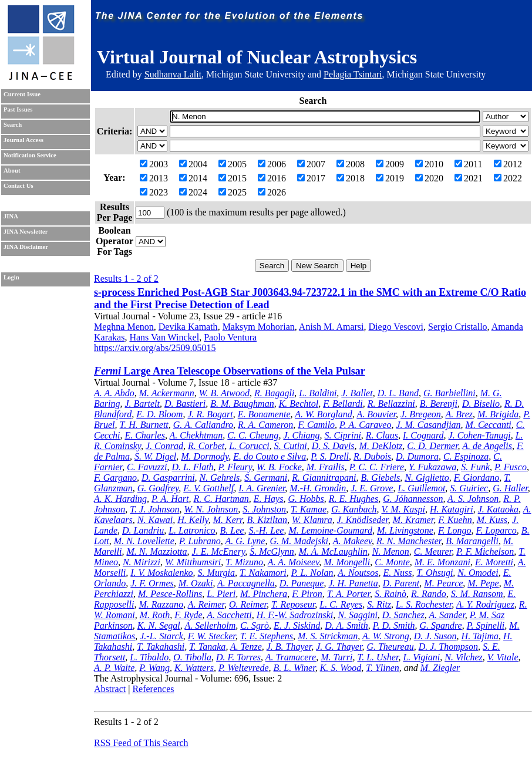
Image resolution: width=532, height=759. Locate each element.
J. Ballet (357, 393)
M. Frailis (326, 467)
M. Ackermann (167, 393)
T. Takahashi (161, 647)
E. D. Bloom (159, 414)
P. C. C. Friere (377, 467)
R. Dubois (372, 456)
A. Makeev (352, 541)
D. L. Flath (192, 467)
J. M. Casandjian (428, 425)
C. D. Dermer (432, 446)
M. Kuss (492, 520)
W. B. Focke (279, 467)
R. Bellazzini (391, 404)
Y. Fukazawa (432, 467)
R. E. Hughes (353, 499)
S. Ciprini (343, 435)
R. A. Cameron (265, 425)
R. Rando (429, 594)
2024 (193, 192)
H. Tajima (480, 636)
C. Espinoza (466, 456)
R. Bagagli (274, 393)
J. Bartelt (142, 404)
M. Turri (336, 657)
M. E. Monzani (442, 562)
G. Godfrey (158, 488)
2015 (233, 178)
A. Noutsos (358, 573)
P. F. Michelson (485, 551)
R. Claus (382, 435)
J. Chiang (301, 435)
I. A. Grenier (262, 488)
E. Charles (144, 435)
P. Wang (154, 668)
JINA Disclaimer (26, 247)
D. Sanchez (403, 615)
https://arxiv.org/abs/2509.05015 (155, 348)
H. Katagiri (452, 509)
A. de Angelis (487, 446)
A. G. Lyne (245, 541)
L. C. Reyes (341, 604)
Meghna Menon (124, 327)
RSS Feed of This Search (141, 743)
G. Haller (510, 488)
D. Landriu (143, 530)
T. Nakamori (263, 573)
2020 (429, 178)
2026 (272, 192)
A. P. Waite (114, 668)
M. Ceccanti (489, 425)
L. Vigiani (421, 657)
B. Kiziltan (267, 520)
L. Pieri (221, 594)
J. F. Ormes (152, 583)
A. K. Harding (120, 499)
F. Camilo (316, 425)
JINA (11, 216)
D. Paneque (302, 583)
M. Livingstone (405, 530)
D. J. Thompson (448, 647)
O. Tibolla (192, 657)
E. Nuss (397, 573)
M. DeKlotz (381, 446)
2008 (351, 164)
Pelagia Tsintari (353, 74)
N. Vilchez (464, 657)
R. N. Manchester (409, 541)
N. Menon (391, 551)
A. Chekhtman (196, 435)
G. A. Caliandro (203, 425)
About (12, 171)
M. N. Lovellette (144, 541)
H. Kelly (193, 520)
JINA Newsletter (26, 232)
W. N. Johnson (211, 509)
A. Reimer (206, 604)
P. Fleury (235, 467)
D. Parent (401, 583)
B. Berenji (439, 404)
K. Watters (194, 668)
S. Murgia (216, 573)
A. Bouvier (376, 414)
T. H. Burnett (144, 425)
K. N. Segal (159, 625)
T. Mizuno (244, 562)
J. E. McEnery (219, 551)
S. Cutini (291, 446)
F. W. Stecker (212, 636)
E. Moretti (494, 562)
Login (11, 277)
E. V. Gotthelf (208, 488)
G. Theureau (390, 647)
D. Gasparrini (168, 478)
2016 (272, 178)
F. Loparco (496, 530)
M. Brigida (498, 414)
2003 (154, 164)
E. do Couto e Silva (270, 456)
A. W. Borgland (323, 414)
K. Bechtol (299, 404)
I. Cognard (423, 435)
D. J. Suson (435, 636)
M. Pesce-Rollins (170, 594)
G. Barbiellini (449, 393)
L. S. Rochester (424, 604)
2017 (311, 178)
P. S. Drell (330, 456)
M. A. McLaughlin (333, 551)
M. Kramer (413, 520)
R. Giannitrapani (324, 478)
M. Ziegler (440, 668)
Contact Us (18, 186)
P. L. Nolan (312, 573)
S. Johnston (264, 509)
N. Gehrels (220, 478)
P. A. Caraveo (365, 425)
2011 (468, 164)
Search (13, 125)
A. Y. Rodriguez (485, 604)
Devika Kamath (188, 327)
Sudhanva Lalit (173, 74)
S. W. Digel (155, 456)
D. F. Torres (238, 657)
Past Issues (18, 109)
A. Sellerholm (210, 625)
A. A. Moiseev (293, 562)
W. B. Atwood (224, 393)
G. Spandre (440, 625)
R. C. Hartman (221, 499)
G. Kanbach (354, 509)
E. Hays (269, 499)
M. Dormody (205, 456)
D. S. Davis (333, 446)
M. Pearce (443, 583)
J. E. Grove (372, 488)
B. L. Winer (294, 668)
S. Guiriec (469, 488)
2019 (390, 178)
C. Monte (392, 562)
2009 (390, 164)
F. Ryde (188, 615)
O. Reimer (248, 604)
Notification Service (30, 155)
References (153, 689)
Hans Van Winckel (164, 337)
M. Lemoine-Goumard (330, 530)
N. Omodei (478, 573)
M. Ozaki (196, 583)
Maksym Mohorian (259, 327)
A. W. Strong (386, 636)
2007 (311, 164)
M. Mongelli (347, 562)
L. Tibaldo (149, 657)
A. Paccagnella (246, 583)
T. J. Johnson (154, 509)
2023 (154, 192)
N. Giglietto (427, 478)
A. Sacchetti (229, 615)
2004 (193, 164)
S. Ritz (379, 604)
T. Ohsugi (435, 573)
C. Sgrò (255, 625)
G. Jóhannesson (413, 499)
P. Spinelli (486, 625)
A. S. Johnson (473, 499)
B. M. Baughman (242, 404)
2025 (233, 192)
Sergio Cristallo (458, 327)
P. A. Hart (170, 499)
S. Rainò (390, 594)
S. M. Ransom (477, 594)
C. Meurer (433, 551)
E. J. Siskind (297, 625)
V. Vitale (503, 657)
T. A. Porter (349, 594)
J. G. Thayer (339, 647)
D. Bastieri (185, 404)
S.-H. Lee (266, 530)
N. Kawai (155, 520)
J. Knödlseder (363, 520)
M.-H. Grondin (318, 488)
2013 (154, 178)
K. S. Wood (341, 668)
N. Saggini (358, 615)
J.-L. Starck (161, 636)
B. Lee (232, 530)
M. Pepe (483, 583)
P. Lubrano (200, 541)
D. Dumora (417, 456)
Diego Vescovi (396, 327)
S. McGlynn (272, 551)
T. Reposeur (293, 604)
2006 (272, 164)
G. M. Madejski (299, 541)
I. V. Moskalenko (161, 573)
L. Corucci (249, 446)
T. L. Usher (378, 657)
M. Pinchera (264, 594)
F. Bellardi (343, 404)
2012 (508, 164)
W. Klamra (312, 520)
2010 (429, 164)
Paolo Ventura (230, 337)
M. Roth (155, 615)
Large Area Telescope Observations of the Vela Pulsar (230, 371)
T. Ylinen (383, 668)
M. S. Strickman (328, 636)
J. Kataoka (498, 509)
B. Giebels (381, 478)
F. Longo (455, 530)
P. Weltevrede (244, 668)
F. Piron (307, 594)
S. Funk (475, 467)
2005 (233, 164)
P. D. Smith (394, 625)
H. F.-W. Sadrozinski (295, 615)
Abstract (110, 689)
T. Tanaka (207, 647)
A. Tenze (246, 647)
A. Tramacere (291, 657)
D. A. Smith (346, 625)
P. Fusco (511, 467)
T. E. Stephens (267, 636)
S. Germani (266, 478)
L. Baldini (318, 393)
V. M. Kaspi (403, 509)
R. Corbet (206, 446)
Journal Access (23, 140)
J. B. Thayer (289, 647)
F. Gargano (115, 478)
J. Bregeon (421, 414)
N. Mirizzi (142, 562)
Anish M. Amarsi (331, 327)
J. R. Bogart (210, 414)
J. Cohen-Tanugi (480, 435)
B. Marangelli (472, 541)
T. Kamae (309, 509)
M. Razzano (161, 604)
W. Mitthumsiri (193, 562)
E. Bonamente (264, 414)
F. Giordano (477, 478)
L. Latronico (192, 530)
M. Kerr (228, 520)
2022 (508, 178)
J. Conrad (164, 446)
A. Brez (459, 414)
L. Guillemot (421, 488)
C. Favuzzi (147, 467)
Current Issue (22, 94)
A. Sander (447, 615)
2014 (193, 178)
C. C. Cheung (253, 435)
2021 (469, 178)
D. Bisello (481, 404)
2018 (351, 178)
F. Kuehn (455, 520)
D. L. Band (398, 393)
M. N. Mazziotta (156, 551)
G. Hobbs (306, 499)
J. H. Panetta (353, 583)
